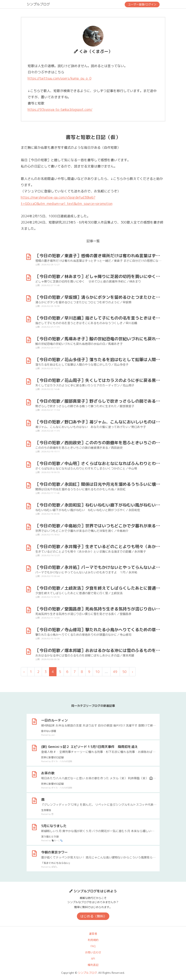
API (93, 959)
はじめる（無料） (94, 916)
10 (97, 672)
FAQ (93, 946)
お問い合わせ (93, 952)
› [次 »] (132, 672)
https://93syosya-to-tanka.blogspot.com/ (60, 109)
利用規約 (93, 940)
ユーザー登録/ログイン (142, 4)
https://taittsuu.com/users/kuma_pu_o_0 (60, 78)
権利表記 (93, 965)
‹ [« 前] (24, 672)
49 (115, 672)
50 (124, 672)
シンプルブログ (38, 4)
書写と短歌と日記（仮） (93, 137)
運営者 (93, 934)
